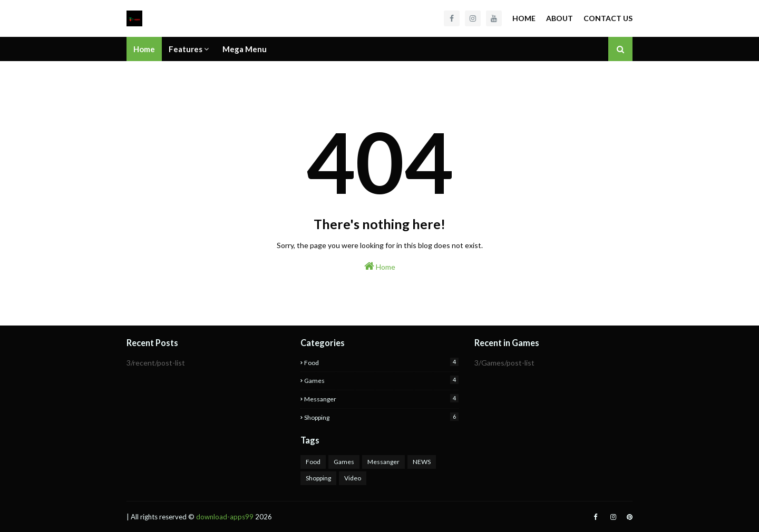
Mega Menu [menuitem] (245, 49)
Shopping (381, 417)
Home (524, 18)
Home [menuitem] (144, 49)
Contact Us (608, 18)
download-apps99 (225, 517)
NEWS (422, 462)
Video (353, 478)
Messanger (381, 398)
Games (381, 380)
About (559, 18)
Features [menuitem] (186, 49)
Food (381, 362)
